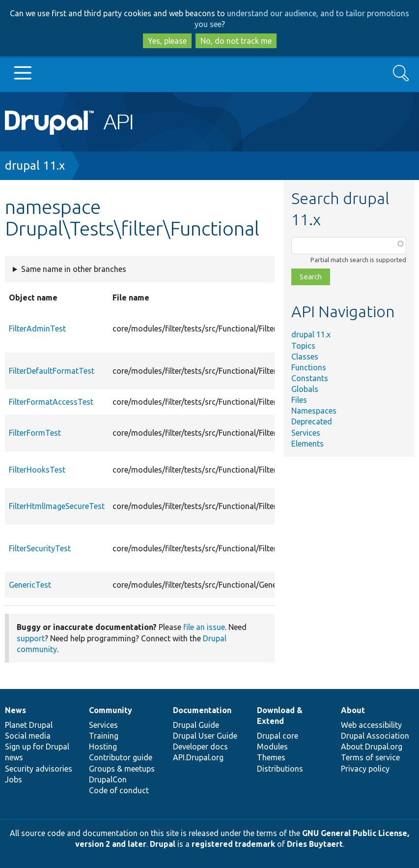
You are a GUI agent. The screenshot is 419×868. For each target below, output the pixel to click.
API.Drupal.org (198, 757)
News (15, 710)
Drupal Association (375, 736)
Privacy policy (365, 769)
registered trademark (233, 844)
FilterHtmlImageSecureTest (57, 506)
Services (306, 433)
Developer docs (200, 747)
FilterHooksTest (37, 470)
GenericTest (30, 585)
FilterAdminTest (37, 329)
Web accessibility (371, 725)
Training (104, 736)
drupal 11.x (35, 165)
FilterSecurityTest (40, 548)
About (353, 710)
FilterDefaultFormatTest (52, 371)
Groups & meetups (122, 769)
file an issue (204, 627)
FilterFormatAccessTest (51, 402)
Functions (309, 367)
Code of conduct (119, 790)
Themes (271, 757)
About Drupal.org (372, 747)
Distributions (280, 769)
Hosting (103, 747)
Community (111, 710)
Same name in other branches (74, 269)
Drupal (163, 844)
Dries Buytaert (315, 844)
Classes (305, 357)
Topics (303, 346)
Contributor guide (121, 757)
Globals (305, 389)
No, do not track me (236, 41)
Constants (310, 378)
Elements (307, 444)
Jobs (14, 779)
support (31, 638)
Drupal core (278, 736)
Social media (28, 736)
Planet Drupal (29, 725)
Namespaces (314, 411)
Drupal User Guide (205, 736)
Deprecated (312, 421)
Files (299, 400)
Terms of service (370, 757)
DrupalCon (108, 779)
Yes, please (167, 41)
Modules (272, 747)
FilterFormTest (35, 433)
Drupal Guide (196, 725)
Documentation (202, 710)
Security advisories (39, 769)
